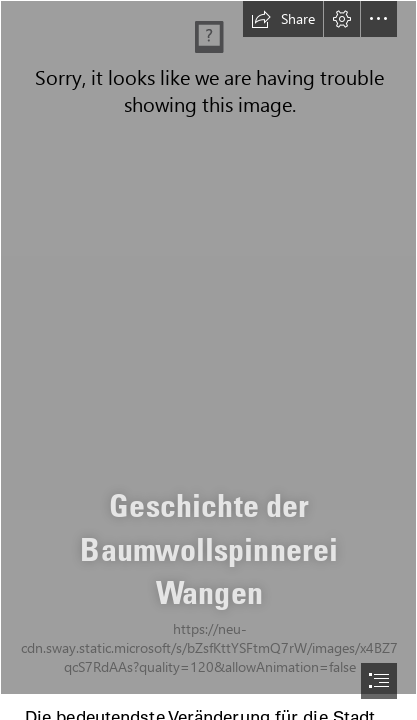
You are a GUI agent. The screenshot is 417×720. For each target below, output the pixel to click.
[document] (208, 360)
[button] (283, 19)
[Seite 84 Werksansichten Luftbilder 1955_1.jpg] (208, 347)
